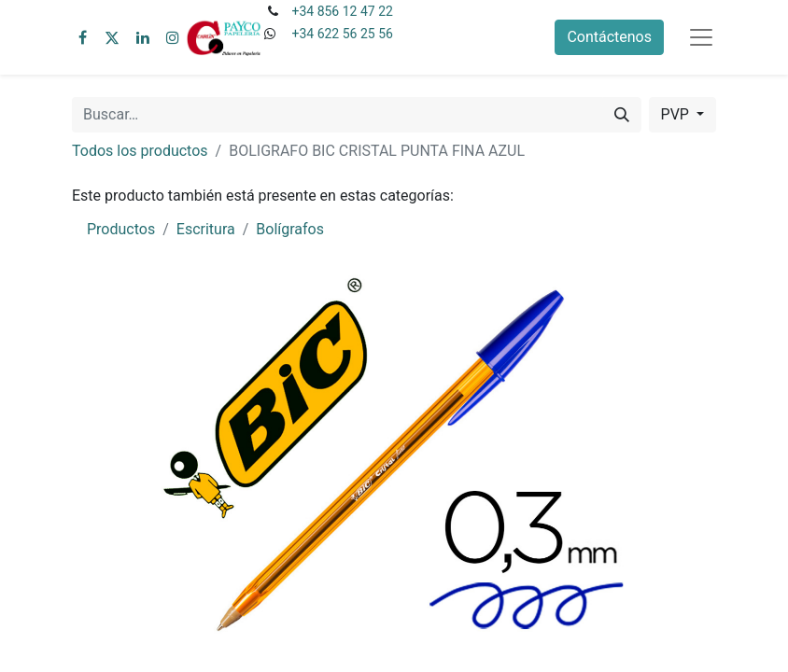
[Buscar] (622, 115)
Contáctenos (609, 37)
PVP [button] (677, 114)
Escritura (206, 229)
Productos (121, 229)
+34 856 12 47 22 (342, 11)
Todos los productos (140, 151)
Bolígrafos (290, 229)
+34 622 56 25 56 (342, 34)
